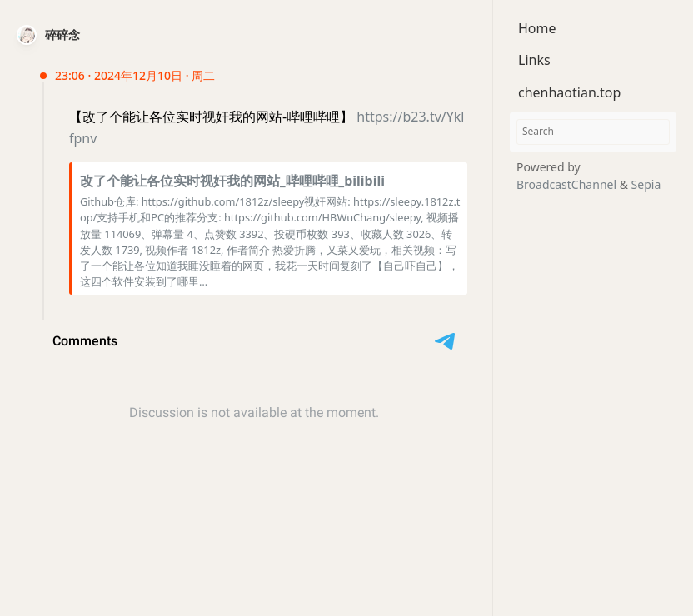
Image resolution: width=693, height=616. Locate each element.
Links (534, 60)
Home (537, 28)
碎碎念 (62, 35)
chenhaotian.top (569, 92)
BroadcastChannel (568, 184)
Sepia (646, 184)
